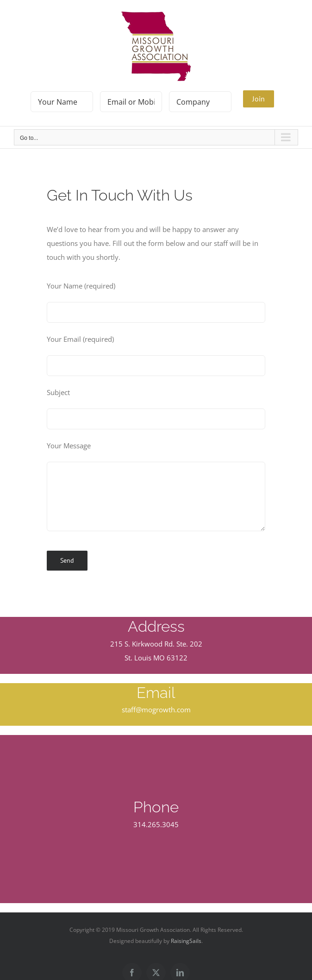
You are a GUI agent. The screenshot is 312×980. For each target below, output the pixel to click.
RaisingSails (186, 941)
